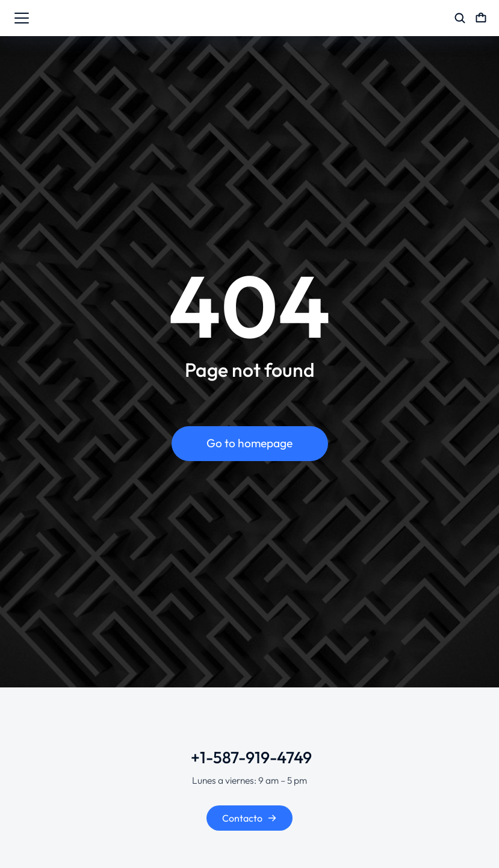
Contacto (249, 818)
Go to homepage (249, 443)
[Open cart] (481, 18)
